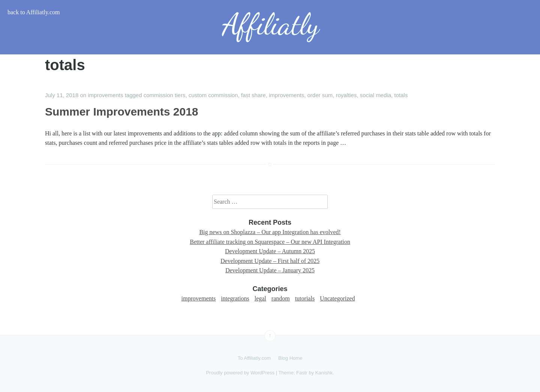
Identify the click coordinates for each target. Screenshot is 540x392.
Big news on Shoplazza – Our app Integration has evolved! (270, 232)
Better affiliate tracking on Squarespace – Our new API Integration (270, 242)
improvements (105, 95)
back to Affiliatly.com (34, 12)
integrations (235, 298)
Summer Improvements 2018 (122, 112)
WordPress (262, 373)
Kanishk (324, 373)
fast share (253, 95)
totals (401, 95)
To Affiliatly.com (254, 358)
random (281, 298)
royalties (346, 95)
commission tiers (165, 95)
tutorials (305, 298)
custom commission (213, 95)
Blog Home (290, 358)
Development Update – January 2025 (270, 270)
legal (260, 298)
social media (376, 95)
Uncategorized (337, 298)
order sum (320, 95)
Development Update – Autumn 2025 (270, 251)
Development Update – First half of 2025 (270, 261)
